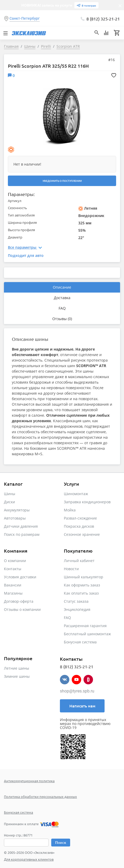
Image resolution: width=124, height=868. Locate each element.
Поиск (61, 842)
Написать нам (82, 706)
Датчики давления (21, 526)
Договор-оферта (19, 601)
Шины (10, 494)
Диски (9, 502)
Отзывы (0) (62, 319)
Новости (71, 569)
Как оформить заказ (82, 585)
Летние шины (17, 668)
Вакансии (13, 585)
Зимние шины (17, 676)
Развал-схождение (80, 518)
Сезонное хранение (82, 534)
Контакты (13, 569)
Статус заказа (76, 601)
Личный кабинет (79, 561)
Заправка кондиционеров (87, 502)
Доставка (62, 298)
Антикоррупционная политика (29, 781)
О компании (15, 561)
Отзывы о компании (22, 609)
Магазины (13, 593)
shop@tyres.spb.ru (77, 691)
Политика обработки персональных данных (40, 796)
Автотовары (15, 518)
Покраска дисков (79, 526)
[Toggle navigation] (5, 33)
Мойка (70, 510)
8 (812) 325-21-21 (103, 19)
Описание (62, 287)
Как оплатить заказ (81, 593)
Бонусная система (80, 642)
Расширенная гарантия (85, 626)
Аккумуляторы (17, 510)
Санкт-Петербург (25, 18)
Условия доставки (20, 577)
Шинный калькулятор (84, 577)
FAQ (62, 308)
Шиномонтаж (76, 494)
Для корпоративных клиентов (29, 859)
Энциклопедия (77, 609)
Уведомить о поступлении (62, 181)
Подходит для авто (26, 255)
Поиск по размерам (22, 534)
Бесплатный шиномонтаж (87, 634)
